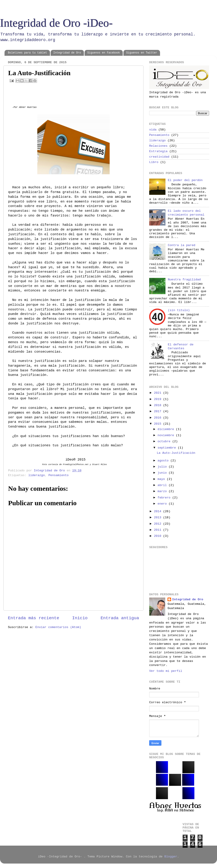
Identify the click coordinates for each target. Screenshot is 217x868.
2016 (159, 418)
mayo (162, 479)
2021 (159, 393)
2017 (159, 411)
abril (163, 485)
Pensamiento (58, 475)
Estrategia (158, 151)
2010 (159, 536)
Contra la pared (182, 245)
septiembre (168, 448)
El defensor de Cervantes (180, 346)
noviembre (167, 435)
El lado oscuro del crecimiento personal (186, 213)
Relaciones (158, 146)
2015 (159, 424)
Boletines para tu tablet (27, 53)
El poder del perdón (185, 180)
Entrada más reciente (34, 618)
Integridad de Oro (67, 53)
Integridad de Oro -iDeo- (56, 23)
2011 (159, 530)
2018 (159, 405)
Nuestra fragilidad (184, 280)
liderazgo (37, 475)
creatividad (159, 157)
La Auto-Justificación (176, 453)
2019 (159, 399)
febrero (165, 498)
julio (163, 467)
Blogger (171, 857)
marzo (163, 491)
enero (163, 504)
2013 (159, 518)
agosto (164, 461)
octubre (165, 441)
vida (153, 130)
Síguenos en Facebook (104, 53)
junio (163, 473)
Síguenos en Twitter (142, 53)
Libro (154, 162)
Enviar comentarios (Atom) (58, 627)
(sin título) (179, 310)
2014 (159, 511)
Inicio (80, 618)
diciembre (167, 429)
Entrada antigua (120, 618)
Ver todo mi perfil (166, 671)
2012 (159, 524)
